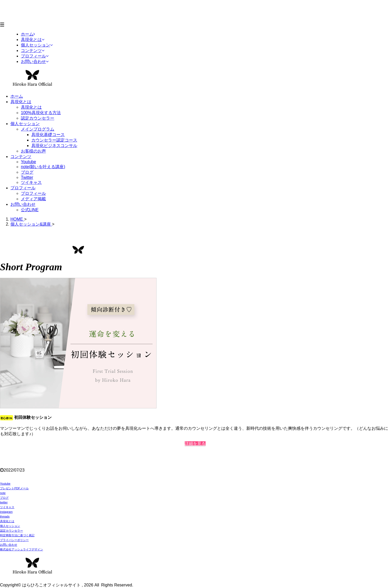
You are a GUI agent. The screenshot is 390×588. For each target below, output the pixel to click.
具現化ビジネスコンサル (54, 146)
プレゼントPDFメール (14, 488)
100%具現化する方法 (41, 113)
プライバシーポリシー (14, 540)
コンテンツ (21, 157)
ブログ (27, 172)
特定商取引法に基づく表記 (17, 535)
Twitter (27, 177)
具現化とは (21, 102)
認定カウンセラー (38, 118)
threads (5, 516)
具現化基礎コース (48, 135)
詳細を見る (195, 443)
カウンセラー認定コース (54, 140)
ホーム (17, 96)
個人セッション (25, 124)
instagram (6, 512)
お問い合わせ (23, 204)
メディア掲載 (33, 199)
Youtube (28, 162)
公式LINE (30, 210)
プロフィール (23, 188)
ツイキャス (31, 182)
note (3, 493)
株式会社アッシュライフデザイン (22, 549)
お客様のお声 (33, 151)
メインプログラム (38, 129)
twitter (4, 502)
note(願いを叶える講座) (43, 167)
